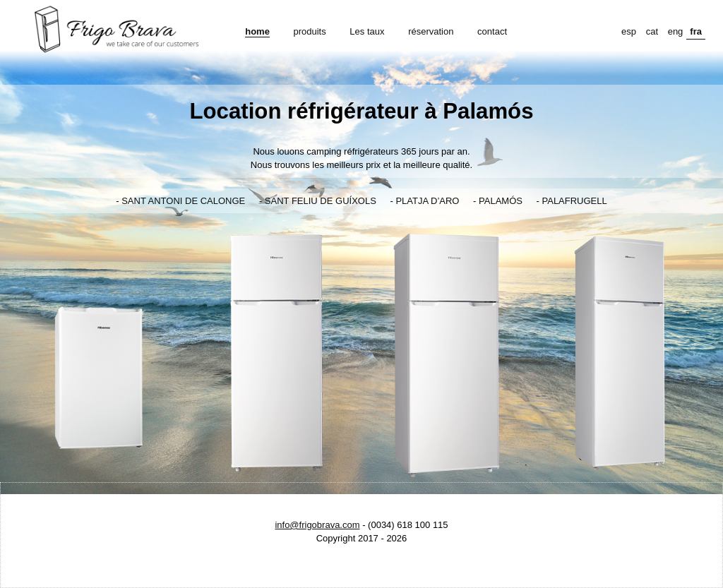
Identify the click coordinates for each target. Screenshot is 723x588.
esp (629, 31)
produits (309, 31)
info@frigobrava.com (317, 525)
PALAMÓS (501, 201)
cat (652, 31)
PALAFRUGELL (575, 201)
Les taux (367, 31)
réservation (431, 31)
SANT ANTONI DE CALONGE (183, 201)
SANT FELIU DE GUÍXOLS (321, 201)
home (257, 31)
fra (696, 31)
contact (492, 31)
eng (676, 31)
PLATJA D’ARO (427, 201)
